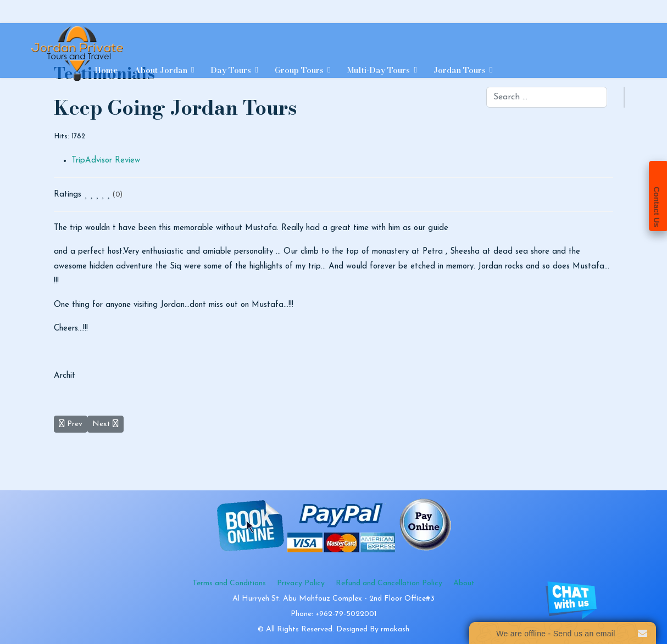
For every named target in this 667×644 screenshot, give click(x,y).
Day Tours (231, 70)
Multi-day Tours (378, 70)
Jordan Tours (460, 70)
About (464, 583)
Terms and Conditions (229, 583)
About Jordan (161, 70)
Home (106, 70)
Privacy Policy (301, 583)
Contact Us (657, 207)
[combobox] (547, 97)
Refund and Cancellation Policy (389, 583)
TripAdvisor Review (106, 161)
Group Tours (299, 70)
